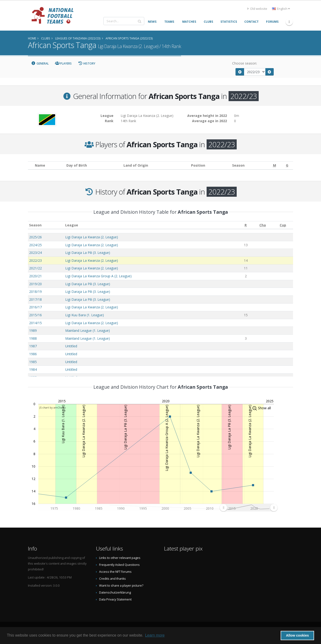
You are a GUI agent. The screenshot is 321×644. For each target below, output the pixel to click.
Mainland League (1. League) (88, 330)
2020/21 (35, 276)
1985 (33, 362)
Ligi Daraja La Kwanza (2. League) (92, 237)
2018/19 (35, 292)
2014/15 (35, 323)
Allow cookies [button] (297, 635)
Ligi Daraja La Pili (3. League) (88, 253)
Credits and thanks (112, 579)
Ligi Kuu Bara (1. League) (85, 315)
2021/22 (35, 268)
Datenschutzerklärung (115, 592)
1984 (33, 369)
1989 (33, 330)
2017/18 (35, 299)
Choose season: (245, 63)
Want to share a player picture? (121, 586)
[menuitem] (249, 508)
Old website (257, 9)
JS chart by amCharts (53, 407)
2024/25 (35, 245)
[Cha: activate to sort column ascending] (263, 225)
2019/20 (35, 284)
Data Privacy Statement (115, 599)
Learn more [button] (155, 635)
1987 (33, 346)
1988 (33, 338)
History (87, 63)
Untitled (71, 346)
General (40, 63)
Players (63, 63)
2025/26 (35, 237)
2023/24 (35, 253)
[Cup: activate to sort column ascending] (283, 225)
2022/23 (35, 260)
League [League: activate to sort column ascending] (72, 225)
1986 (33, 354)
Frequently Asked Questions (119, 565)
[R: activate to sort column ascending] (246, 225)
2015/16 (35, 315)
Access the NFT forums (115, 572)
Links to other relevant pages (120, 558)
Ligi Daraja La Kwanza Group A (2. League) (98, 276)
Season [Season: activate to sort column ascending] (35, 225)
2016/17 (35, 307)
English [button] (281, 9)
